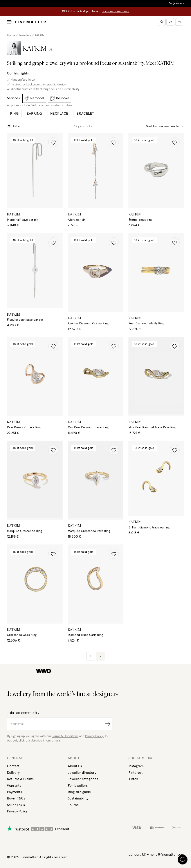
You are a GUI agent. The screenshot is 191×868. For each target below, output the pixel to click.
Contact (13, 766)
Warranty (14, 786)
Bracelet (85, 114)
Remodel (34, 98)
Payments (14, 792)
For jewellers (176, 4)
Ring (14, 114)
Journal (74, 805)
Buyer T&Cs (16, 798)
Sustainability (78, 798)
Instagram (136, 766)
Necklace (59, 114)
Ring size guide (79, 792)
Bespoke (59, 98)
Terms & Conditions (65, 736)
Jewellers (25, 35)
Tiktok (133, 779)
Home (11, 35)
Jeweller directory (82, 773)
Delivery (13, 773)
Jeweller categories (83, 779)
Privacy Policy (17, 811)
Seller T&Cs (16, 805)
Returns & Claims (20, 779)
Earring (34, 114)
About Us (75, 766)
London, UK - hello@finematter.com (156, 855)
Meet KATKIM (160, 63)
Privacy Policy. (94, 736)
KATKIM (40, 35)
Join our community (115, 11)
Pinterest (136, 773)
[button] (53, 142)
